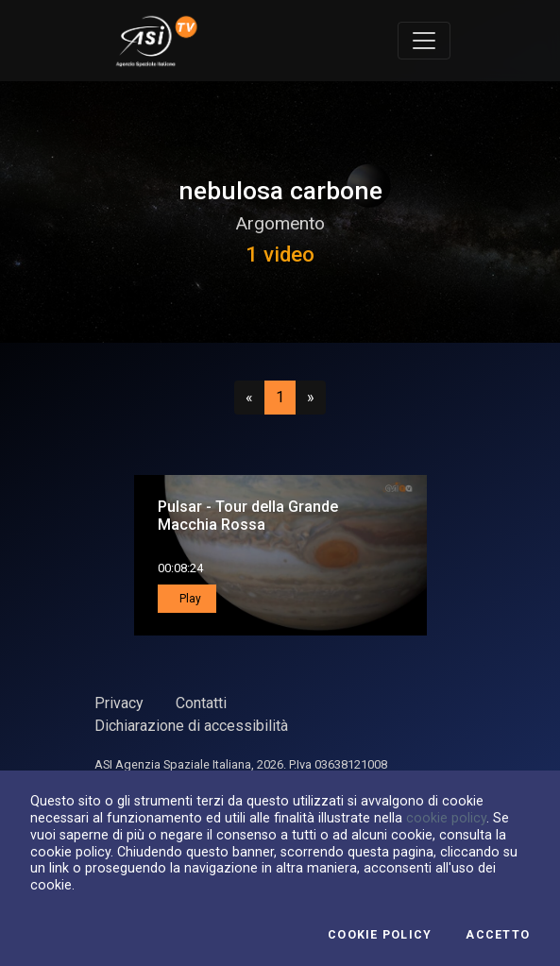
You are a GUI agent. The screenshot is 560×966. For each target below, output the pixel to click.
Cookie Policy (380, 935)
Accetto (498, 935)
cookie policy (446, 818)
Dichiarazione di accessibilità (191, 726)
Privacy (119, 703)
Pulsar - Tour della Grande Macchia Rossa (248, 516)
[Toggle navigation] (424, 41)
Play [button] (189, 599)
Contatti (201, 703)
